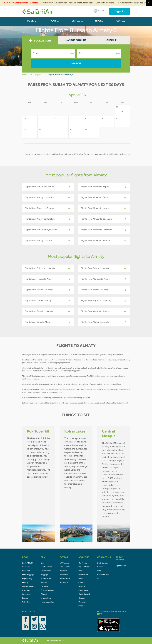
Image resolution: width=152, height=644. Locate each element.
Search (76, 64)
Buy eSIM (63, 571)
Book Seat (26, 567)
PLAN (53, 21)
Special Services (47, 591)
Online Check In (29, 587)
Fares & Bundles (47, 602)
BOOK (30, 21)
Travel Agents (99, 23)
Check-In (112, 40)
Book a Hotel (65, 579)
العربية (99, 11)
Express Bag (27, 579)
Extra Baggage (28, 575)
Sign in (120, 12)
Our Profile (83, 563)
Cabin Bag (26, 602)
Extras (76, 21)
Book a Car (64, 583)
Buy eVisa (64, 575)
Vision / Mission (85, 567)
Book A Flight (28, 563)
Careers (82, 583)
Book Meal (26, 571)
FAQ (99, 571)
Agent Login (121, 566)
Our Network (46, 571)
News (81, 579)
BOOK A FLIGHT (40, 41)
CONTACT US (122, 23)
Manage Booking (76, 40)
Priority (25, 583)
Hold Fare (26, 591)
